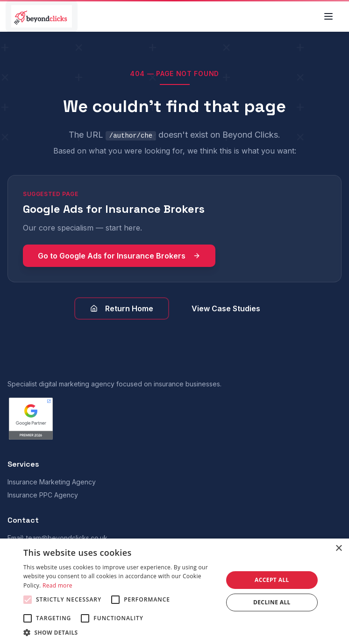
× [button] (338, 549)
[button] (120, 632)
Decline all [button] (272, 602)
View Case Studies (226, 308)
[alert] (174, 591)
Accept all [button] (272, 580)
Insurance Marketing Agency (52, 482)
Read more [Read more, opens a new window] (57, 585)
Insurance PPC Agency (43, 495)
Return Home (122, 308)
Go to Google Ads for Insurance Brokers (119, 256)
